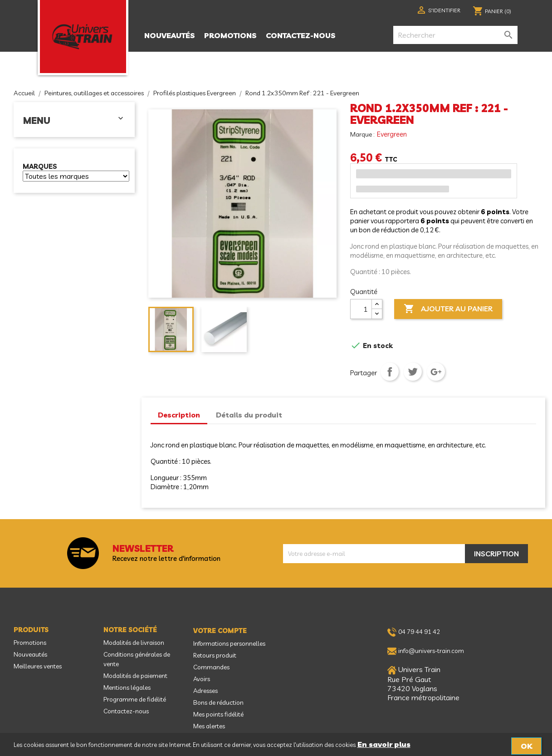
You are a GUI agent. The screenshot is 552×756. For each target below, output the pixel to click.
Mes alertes (209, 726)
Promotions (230, 35)
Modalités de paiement (135, 676)
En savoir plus (384, 744)
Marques (40, 167)
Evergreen (392, 134)
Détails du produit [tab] (249, 415)
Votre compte (220, 631)
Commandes (211, 667)
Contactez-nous (301, 35)
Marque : (363, 134)
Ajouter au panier (448, 309)
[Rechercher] (455, 35)
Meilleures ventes (38, 666)
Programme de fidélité (135, 699)
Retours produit (215, 655)
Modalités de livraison (134, 643)
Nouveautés (170, 35)
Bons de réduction (218, 702)
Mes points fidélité (218, 714)
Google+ (436, 372)
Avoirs (202, 679)
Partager (390, 372)
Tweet (413, 372)
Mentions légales (127, 687)
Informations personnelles (229, 643)
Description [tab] (179, 415)
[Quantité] (361, 309)
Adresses (205, 691)
